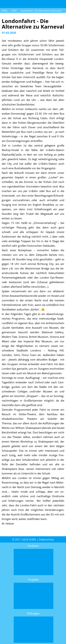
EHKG (5, 11)
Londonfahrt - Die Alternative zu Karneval (41, 11)
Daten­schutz (46, 539)
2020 (14, 11)
